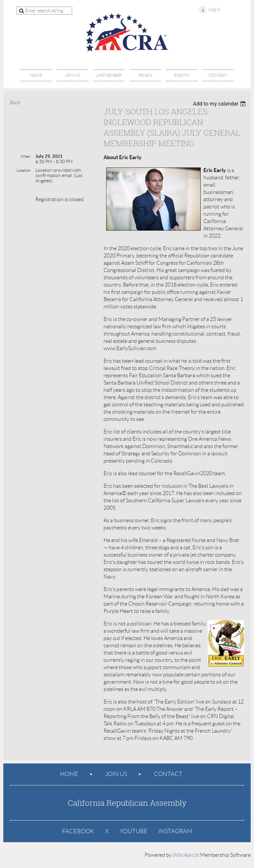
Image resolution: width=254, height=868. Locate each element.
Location (23, 170)
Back (15, 103)
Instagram (175, 831)
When (25, 156)
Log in (214, 9)
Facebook (78, 831)
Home (69, 774)
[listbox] (220, 104)
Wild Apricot (186, 855)
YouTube (134, 831)
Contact (168, 774)
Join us (116, 774)
